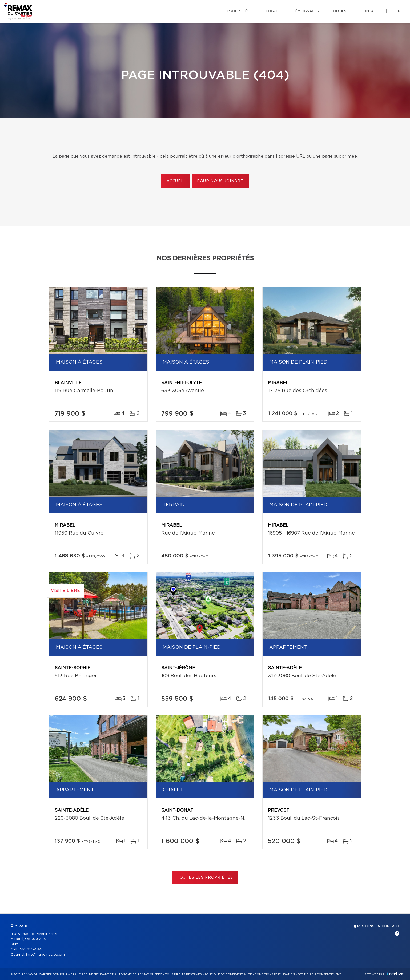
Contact (370, 11)
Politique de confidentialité (228, 974)
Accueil (176, 181)
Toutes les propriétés (205, 878)
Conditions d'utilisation (275, 974)
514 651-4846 (32, 949)
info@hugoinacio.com (45, 955)
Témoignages (306, 11)
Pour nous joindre (220, 181)
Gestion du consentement (319, 974)
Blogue (271, 11)
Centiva (395, 974)
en (398, 11)
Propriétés (238, 11)
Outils (340, 11)
